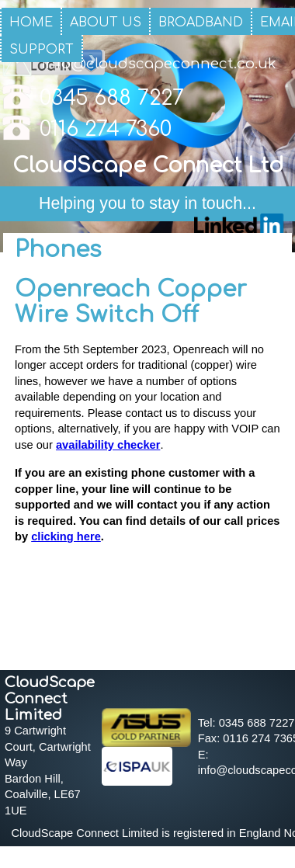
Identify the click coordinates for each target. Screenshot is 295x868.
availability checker (108, 445)
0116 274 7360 (106, 129)
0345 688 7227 (112, 98)
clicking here (66, 536)
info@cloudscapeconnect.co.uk (159, 64)
